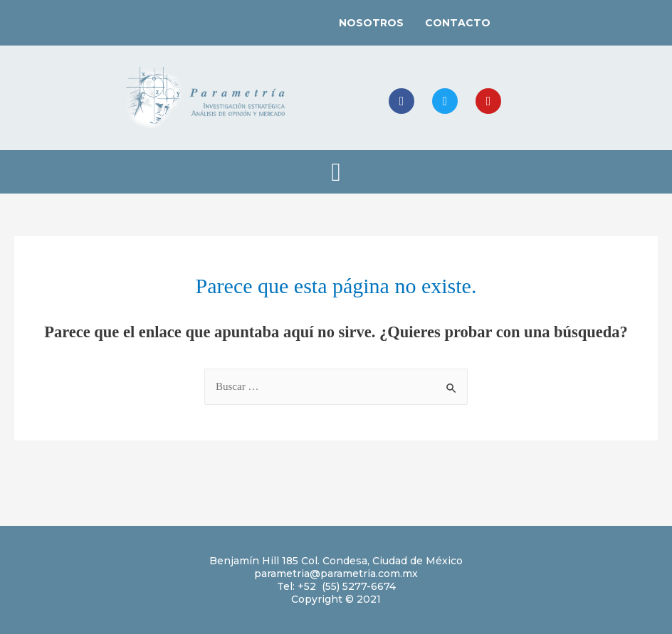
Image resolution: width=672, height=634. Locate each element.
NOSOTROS (371, 23)
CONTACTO (458, 23)
